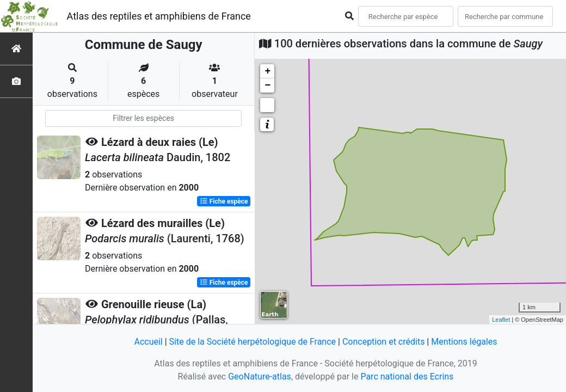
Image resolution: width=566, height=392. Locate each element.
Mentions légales (464, 342)
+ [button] (267, 71)
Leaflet (501, 320)
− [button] (267, 85)
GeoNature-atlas (260, 376)
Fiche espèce (224, 201)
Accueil (148, 342)
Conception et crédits (384, 342)
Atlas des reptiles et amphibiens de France (159, 16)
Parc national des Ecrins (407, 376)
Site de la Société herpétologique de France (253, 342)
